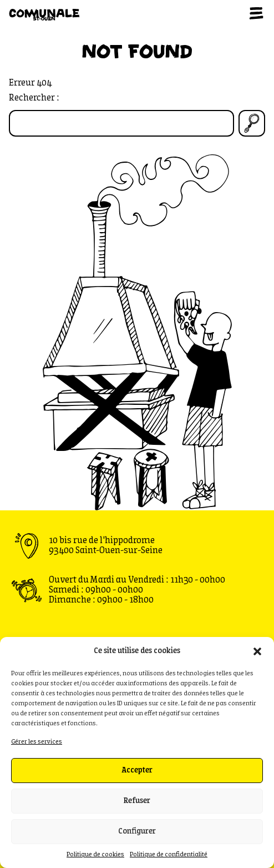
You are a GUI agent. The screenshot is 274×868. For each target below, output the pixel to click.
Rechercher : (34, 98)
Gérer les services (37, 742)
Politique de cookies (95, 855)
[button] (257, 651)
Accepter (137, 771)
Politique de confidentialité (169, 855)
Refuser (137, 801)
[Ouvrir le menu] (256, 13)
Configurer (137, 832)
